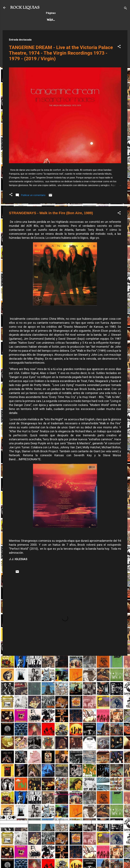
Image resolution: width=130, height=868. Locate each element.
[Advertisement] (65, 681)
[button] (119, 47)
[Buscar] (126, 9)
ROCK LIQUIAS (25, 8)
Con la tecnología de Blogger (65, 794)
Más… (74, 20)
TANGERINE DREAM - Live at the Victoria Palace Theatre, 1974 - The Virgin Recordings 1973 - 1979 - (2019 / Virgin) (61, 53)
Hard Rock (55, 20)
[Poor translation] (12, 818)
